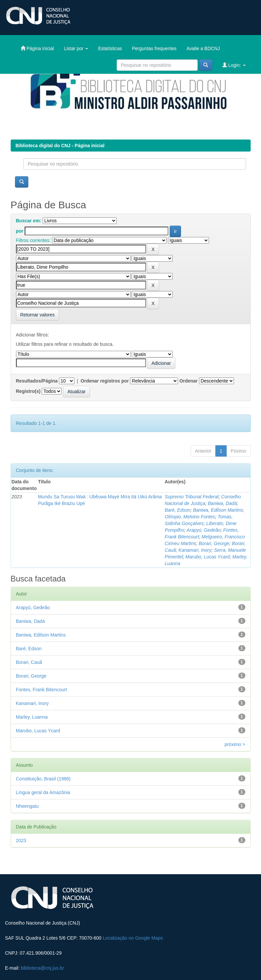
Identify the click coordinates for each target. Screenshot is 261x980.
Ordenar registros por (105, 381)
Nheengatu (27, 806)
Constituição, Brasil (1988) (43, 779)
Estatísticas (110, 48)
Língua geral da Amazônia (43, 792)
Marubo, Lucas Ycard (207, 557)
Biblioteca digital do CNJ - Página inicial (60, 146)
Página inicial (37, 48)
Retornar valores (38, 315)
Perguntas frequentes (154, 48)
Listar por (76, 48)
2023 (21, 840)
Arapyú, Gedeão (204, 530)
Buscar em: (29, 221)
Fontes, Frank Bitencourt (41, 690)
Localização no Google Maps (133, 938)
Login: (234, 65)
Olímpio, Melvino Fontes (190, 517)
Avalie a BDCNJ (203, 48)
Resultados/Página (37, 381)
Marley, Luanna (32, 717)
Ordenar (188, 381)
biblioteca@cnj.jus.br (42, 968)
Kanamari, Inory (195, 550)
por (20, 231)
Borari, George (214, 543)
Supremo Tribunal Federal (192, 497)
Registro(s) (28, 391)
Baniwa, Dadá (222, 503)
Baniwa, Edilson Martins (218, 510)
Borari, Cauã (29, 662)
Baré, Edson (177, 510)
